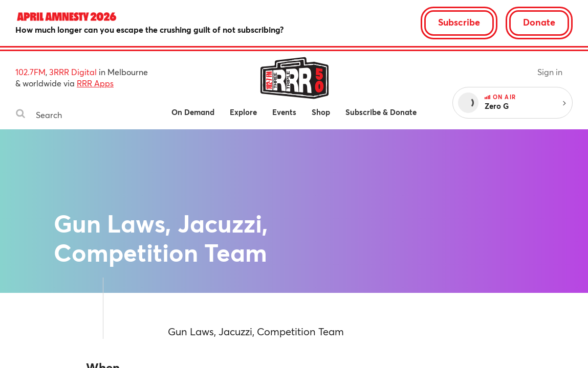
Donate (539, 22)
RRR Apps (95, 83)
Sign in (550, 72)
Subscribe (459, 22)
